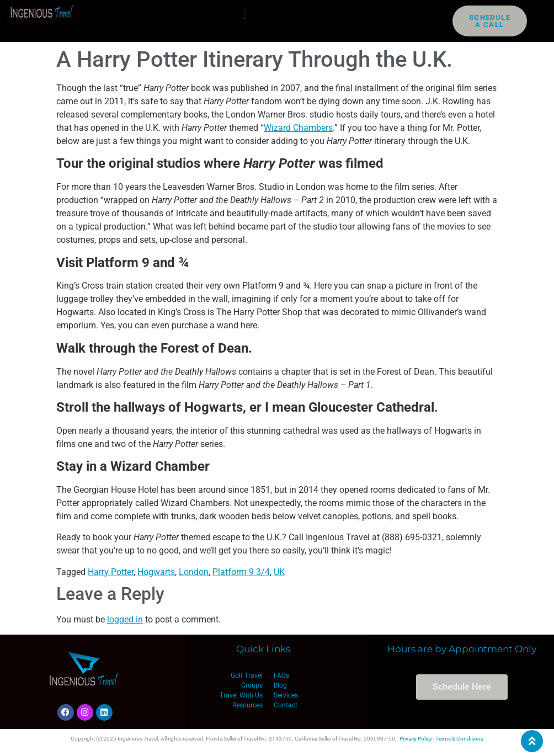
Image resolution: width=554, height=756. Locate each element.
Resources (247, 705)
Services (286, 695)
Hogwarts (156, 572)
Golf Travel (247, 675)
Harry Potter (111, 572)
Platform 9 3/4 (241, 572)
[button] (245, 15)
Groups (252, 685)
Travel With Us (241, 695)
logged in (125, 619)
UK (279, 572)
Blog (280, 685)
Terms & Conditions (459, 739)
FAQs (281, 675)
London (194, 572)
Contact (286, 705)
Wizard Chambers (298, 128)
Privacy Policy (416, 739)
